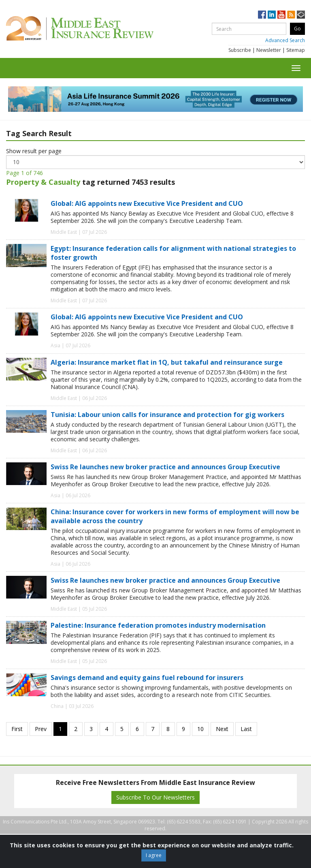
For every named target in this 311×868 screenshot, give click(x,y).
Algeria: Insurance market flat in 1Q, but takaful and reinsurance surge (167, 362)
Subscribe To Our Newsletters (155, 797)
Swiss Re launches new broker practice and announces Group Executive (165, 467)
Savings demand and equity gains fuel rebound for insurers (147, 678)
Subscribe (240, 50)
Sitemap (296, 50)
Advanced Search (285, 40)
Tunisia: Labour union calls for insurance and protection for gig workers (167, 415)
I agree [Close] (154, 855)
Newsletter (269, 50)
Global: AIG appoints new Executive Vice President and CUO (147, 203)
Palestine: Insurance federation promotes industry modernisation (158, 625)
